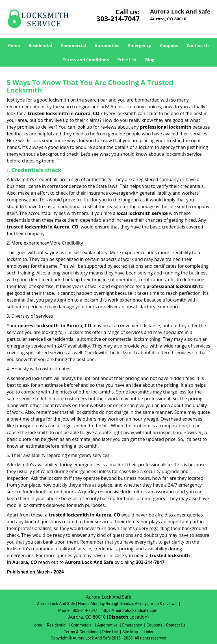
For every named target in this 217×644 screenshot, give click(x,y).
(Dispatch (118, 617)
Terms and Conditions (86, 60)
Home (14, 45)
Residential (40, 45)
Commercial (73, 45)
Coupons (169, 45)
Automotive (107, 45)
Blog (150, 60)
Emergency (140, 45)
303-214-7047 (118, 18)
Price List (127, 60)
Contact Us (198, 45)
